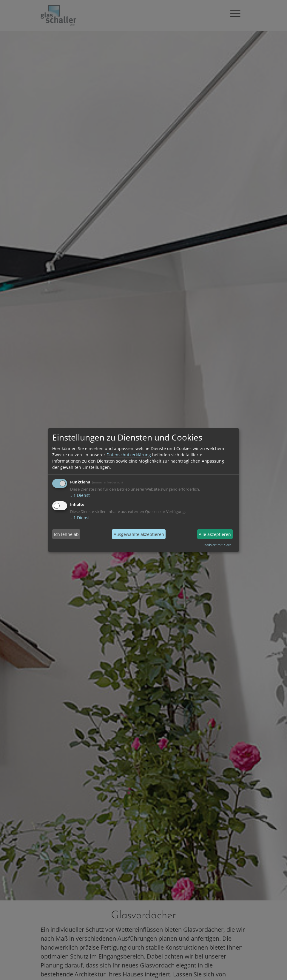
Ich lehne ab (66, 534)
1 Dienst (80, 495)
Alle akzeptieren (215, 534)
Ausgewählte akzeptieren (139, 534)
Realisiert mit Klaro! (217, 545)
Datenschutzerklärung (129, 455)
